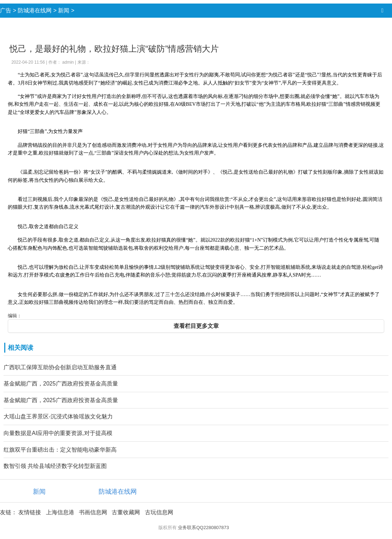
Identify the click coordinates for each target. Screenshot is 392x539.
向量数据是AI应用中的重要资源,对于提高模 (58, 433)
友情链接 (30, 512)
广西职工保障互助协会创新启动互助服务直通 (60, 367)
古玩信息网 (159, 512)
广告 (6, 10)
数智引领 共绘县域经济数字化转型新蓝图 (55, 466)
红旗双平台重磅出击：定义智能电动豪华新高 (60, 450)
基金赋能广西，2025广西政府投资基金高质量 (61, 384)
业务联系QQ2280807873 (203, 528)
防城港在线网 (35, 10)
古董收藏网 (126, 512)
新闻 (64, 10)
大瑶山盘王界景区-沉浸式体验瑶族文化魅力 (58, 416)
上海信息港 (60, 512)
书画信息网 (93, 512)
